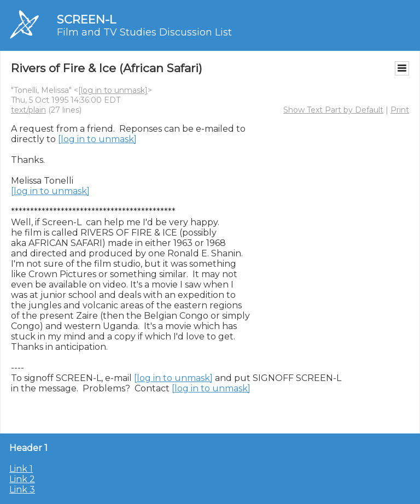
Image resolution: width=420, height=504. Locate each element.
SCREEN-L (86, 19)
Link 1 (21, 469)
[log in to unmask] (113, 90)
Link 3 (22, 490)
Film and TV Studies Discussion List (144, 32)
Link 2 (22, 479)
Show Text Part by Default (333, 110)
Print (400, 110)
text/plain (28, 110)
